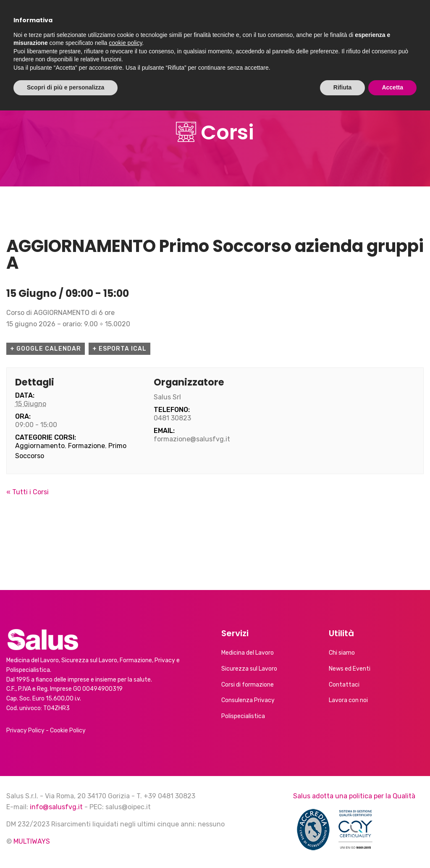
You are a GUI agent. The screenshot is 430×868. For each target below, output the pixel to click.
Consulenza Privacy (248, 700)
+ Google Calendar (46, 349)
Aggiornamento (40, 446)
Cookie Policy (68, 730)
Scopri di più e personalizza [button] (66, 845)
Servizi (111, 54)
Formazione (87, 446)
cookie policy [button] (125, 800)
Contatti (307, 54)
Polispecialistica (243, 716)
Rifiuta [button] (343, 845)
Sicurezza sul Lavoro (249, 669)
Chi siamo (61, 54)
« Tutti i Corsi (28, 492)
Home (22, 54)
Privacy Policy (25, 730)
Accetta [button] (392, 845)
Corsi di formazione (248, 685)
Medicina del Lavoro (248, 653)
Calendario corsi (245, 54)
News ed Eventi (172, 54)
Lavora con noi (348, 700)
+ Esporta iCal (119, 349)
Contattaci (344, 685)
